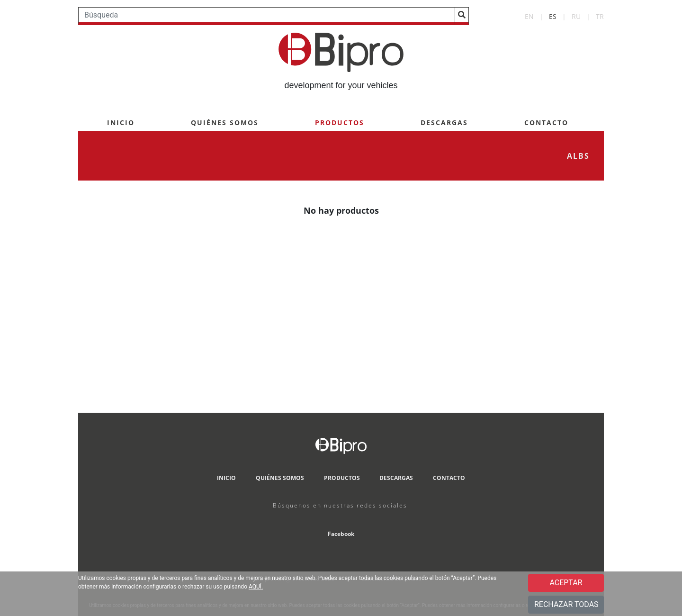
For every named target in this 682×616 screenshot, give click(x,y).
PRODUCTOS (340, 122)
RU (576, 16)
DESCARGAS (444, 122)
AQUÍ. (256, 587)
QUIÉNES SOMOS (225, 122)
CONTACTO (546, 122)
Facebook (341, 534)
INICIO (121, 122)
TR (600, 16)
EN (529, 16)
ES (553, 16)
